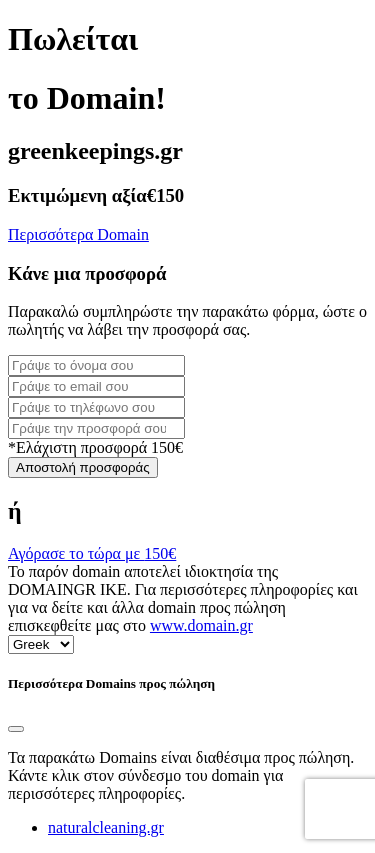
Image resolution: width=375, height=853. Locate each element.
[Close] (16, 729)
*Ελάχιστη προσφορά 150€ (95, 447)
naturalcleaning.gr (106, 827)
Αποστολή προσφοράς (83, 467)
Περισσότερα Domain (78, 234)
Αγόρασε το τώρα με (92, 553)
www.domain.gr (201, 625)
